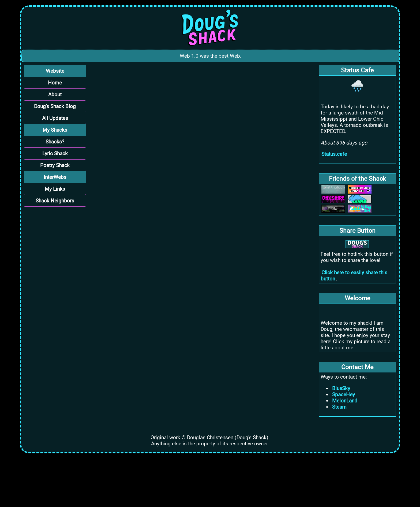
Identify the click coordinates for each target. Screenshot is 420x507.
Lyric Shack (55, 153)
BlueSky (341, 388)
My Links (55, 189)
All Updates (55, 118)
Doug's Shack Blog (55, 106)
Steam (339, 407)
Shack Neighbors (55, 201)
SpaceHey (344, 395)
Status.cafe (334, 154)
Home (55, 83)
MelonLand (345, 401)
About (55, 95)
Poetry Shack (55, 165)
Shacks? (55, 142)
